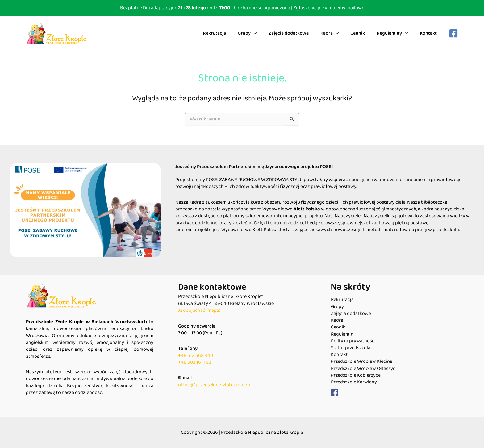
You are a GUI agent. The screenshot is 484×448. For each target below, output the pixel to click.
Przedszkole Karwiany (354, 383)
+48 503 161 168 (195, 362)
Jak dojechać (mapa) (199, 310)
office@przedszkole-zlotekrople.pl (215, 385)
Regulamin (342, 334)
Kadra (336, 33)
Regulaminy (395, 33)
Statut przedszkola (351, 348)
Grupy (257, 33)
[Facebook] (453, 33)
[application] (264, 33)
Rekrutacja (226, 33)
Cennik (362, 33)
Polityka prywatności (353, 341)
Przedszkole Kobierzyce (356, 376)
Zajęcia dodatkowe (297, 33)
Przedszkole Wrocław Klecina (362, 362)
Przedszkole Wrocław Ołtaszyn (363, 369)
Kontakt (429, 33)
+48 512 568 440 (196, 355)
